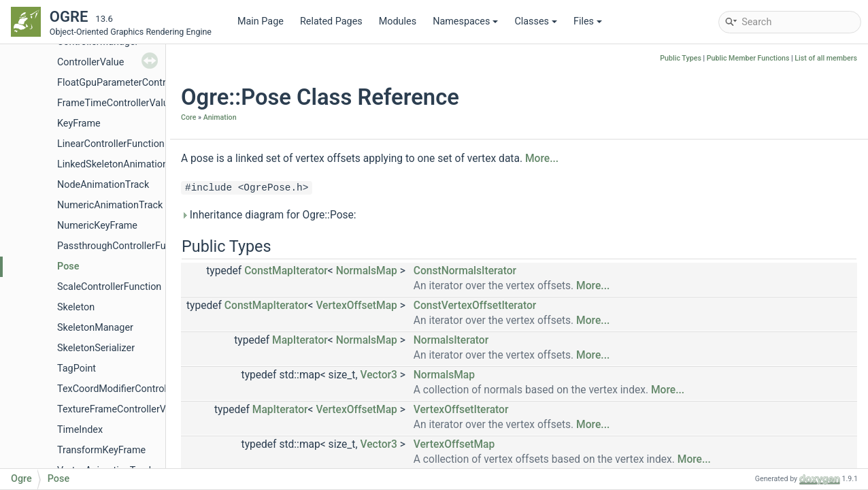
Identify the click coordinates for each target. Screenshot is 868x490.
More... (542, 159)
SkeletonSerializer (96, 348)
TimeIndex (80, 430)
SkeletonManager (95, 328)
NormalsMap (367, 271)
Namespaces (465, 21)
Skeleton (76, 307)
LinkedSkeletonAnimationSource (128, 164)
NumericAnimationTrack (110, 205)
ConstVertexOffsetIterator (475, 306)
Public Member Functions (748, 58)
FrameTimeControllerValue (115, 103)
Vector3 (378, 375)
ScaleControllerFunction (109, 287)
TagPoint (77, 369)
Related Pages (331, 21)
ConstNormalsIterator (465, 271)
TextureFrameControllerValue (121, 409)
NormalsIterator (451, 340)
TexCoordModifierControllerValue (130, 389)
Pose (68, 266)
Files (588, 21)
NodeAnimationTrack (103, 185)
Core (188, 117)
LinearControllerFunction (111, 144)
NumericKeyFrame (97, 226)
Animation (220, 117)
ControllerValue (90, 62)
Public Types (681, 58)
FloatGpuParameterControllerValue (133, 83)
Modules (398, 21)
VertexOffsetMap (356, 306)
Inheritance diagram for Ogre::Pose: (269, 215)
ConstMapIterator (286, 271)
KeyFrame (79, 124)
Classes (536, 21)
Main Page (261, 21)
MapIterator (300, 340)
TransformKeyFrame (101, 450)
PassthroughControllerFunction (125, 246)
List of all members (826, 58)
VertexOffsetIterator (461, 410)
